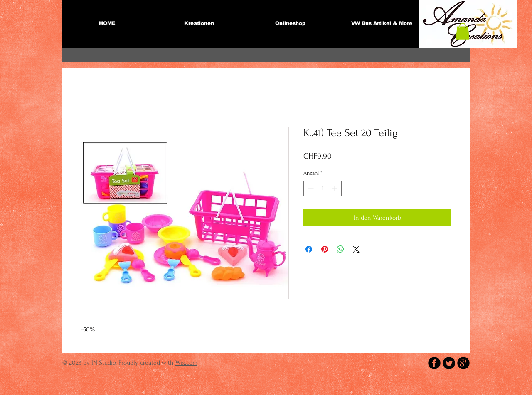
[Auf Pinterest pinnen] (325, 249)
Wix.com (186, 363)
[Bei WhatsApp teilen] (340, 249)
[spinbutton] (323, 188)
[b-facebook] (434, 363)
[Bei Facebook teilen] (309, 249)
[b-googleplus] (463, 363)
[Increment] (335, 188)
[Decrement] (310, 188)
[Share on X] (356, 249)
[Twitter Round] (449, 363)
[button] (463, 31)
